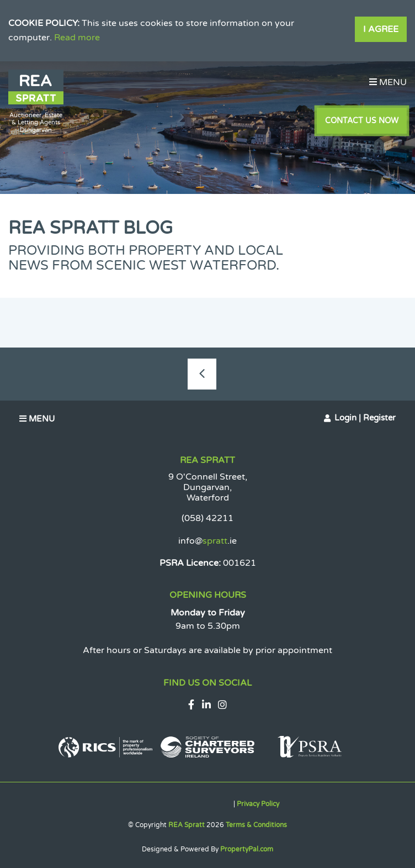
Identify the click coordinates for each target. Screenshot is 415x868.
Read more (77, 38)
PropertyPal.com (247, 849)
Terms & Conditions (256, 825)
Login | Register (365, 418)
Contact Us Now (362, 121)
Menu (388, 82)
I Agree (381, 29)
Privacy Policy (258, 804)
